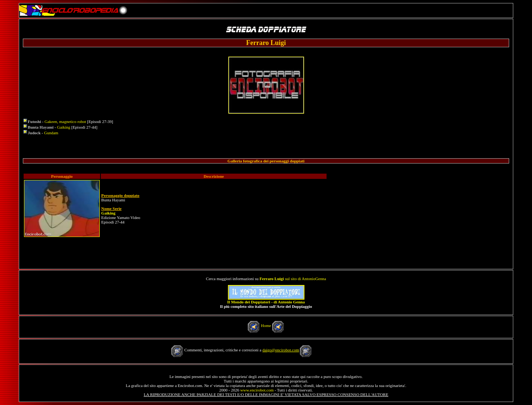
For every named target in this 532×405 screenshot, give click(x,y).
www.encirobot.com (257, 390)
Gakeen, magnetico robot (65, 121)
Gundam (51, 133)
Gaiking (64, 127)
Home (266, 325)
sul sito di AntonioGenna (293, 279)
